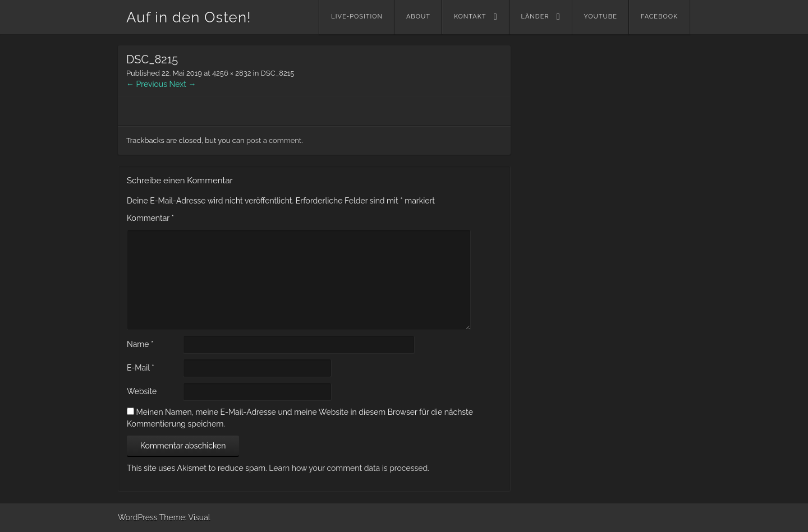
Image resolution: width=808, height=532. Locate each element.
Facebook (659, 17)
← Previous (147, 84)
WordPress (138, 517)
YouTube (601, 17)
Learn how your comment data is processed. (349, 468)
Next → (183, 84)
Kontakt (470, 17)
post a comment (274, 140)
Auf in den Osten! (189, 17)
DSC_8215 (278, 73)
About (418, 17)
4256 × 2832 (232, 73)
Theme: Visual (185, 517)
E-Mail (141, 368)
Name (140, 344)
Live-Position (357, 17)
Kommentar (150, 218)
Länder (535, 17)
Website (142, 391)
